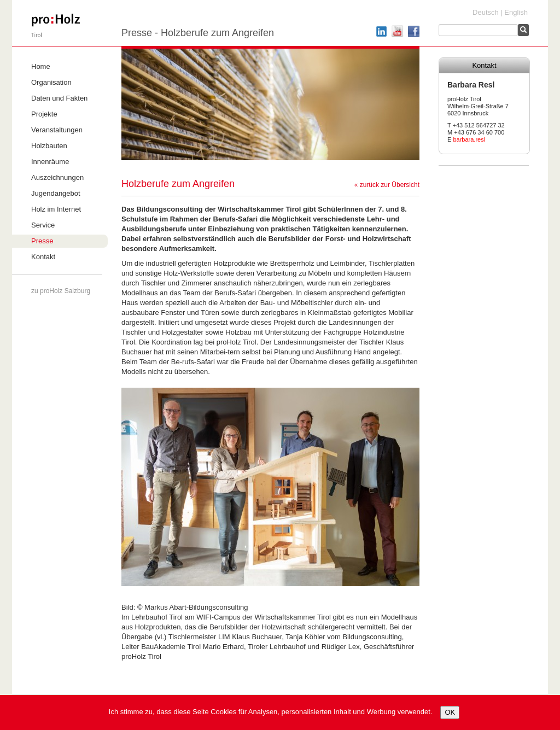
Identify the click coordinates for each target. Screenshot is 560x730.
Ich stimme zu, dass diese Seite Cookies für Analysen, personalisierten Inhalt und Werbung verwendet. (271, 712)
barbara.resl (469, 139)
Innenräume (50, 162)
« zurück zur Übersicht (387, 185)
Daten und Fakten (59, 98)
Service (43, 225)
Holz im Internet (56, 209)
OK (450, 712)
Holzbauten (49, 146)
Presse (42, 241)
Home (41, 66)
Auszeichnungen (57, 177)
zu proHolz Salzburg (61, 291)
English (516, 12)
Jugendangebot (56, 193)
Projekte (44, 114)
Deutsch (486, 12)
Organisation (51, 82)
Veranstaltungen (57, 130)
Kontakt (43, 257)
